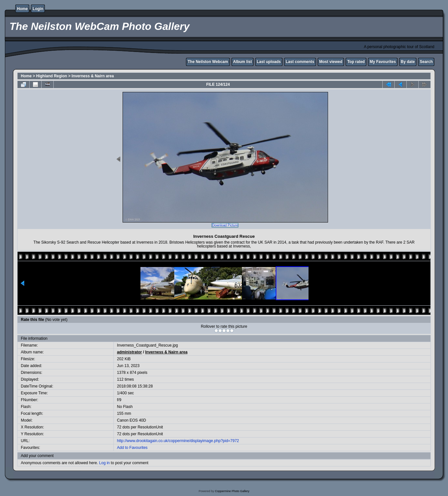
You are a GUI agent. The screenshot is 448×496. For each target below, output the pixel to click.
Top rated (356, 62)
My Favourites (383, 62)
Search (426, 62)
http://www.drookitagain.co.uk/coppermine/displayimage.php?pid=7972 (178, 441)
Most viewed (331, 62)
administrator (130, 352)
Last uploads (269, 62)
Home (22, 9)
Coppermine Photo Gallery (232, 491)
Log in (105, 463)
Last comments (300, 62)
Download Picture (225, 225)
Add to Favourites (132, 448)
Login (38, 9)
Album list (243, 62)
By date (408, 62)
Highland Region (52, 76)
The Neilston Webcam (208, 62)
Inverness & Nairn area (93, 76)
